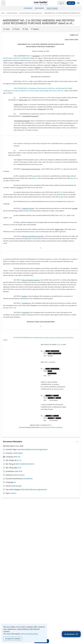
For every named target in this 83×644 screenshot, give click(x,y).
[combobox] (3, 3)
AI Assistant (28, 8)
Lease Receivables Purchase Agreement (51, 427)
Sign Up (71, 3)
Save (6, 29)
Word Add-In (40, 8)
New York (15, 67)
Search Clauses (52, 8)
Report (35, 29)
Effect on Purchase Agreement (31, 280)
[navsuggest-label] (3, 3)
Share (16, 29)
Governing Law (26, 303)
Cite (25, 29)
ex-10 (19, 460)
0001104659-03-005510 (25, 464)
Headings (24, 296)
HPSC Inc (65, 63)
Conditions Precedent (28, 208)
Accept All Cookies (13, 639)
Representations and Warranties (31, 169)
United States (18, 453)
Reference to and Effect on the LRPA (33, 236)
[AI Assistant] (71, 634)
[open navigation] (78, 3)
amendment (28, 479)
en (15, 482)
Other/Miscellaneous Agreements (34, 489)
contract (13, 493)
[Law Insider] (41, 3)
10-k (19, 468)
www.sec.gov (16, 486)
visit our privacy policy (29, 634)
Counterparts (26, 312)
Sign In (62, 3)
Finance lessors (19, 475)
